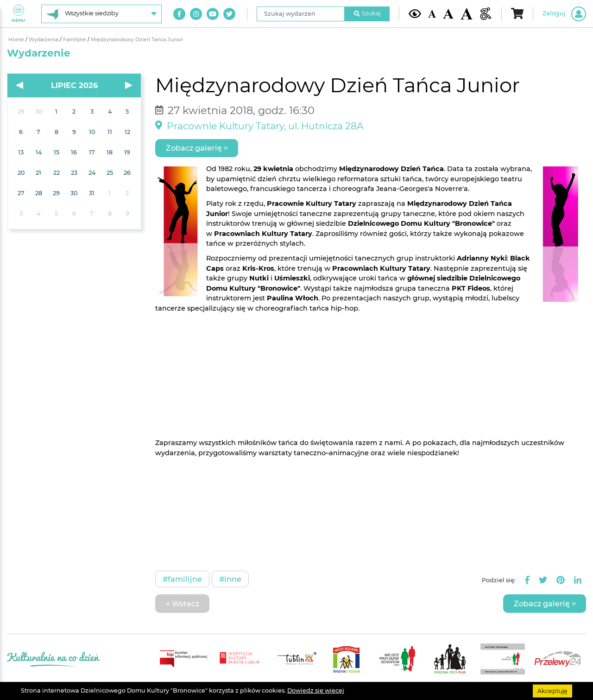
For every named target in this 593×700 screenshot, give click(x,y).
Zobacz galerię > (197, 148)
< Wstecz (183, 604)
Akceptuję (552, 690)
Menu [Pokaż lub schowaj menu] (18, 14)
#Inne (230, 579)
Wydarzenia (44, 40)
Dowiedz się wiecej (316, 690)
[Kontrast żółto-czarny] (415, 13)
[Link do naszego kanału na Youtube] (213, 14)
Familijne (75, 40)
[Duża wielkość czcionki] (467, 14)
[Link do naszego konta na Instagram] (196, 14)
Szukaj (367, 13)
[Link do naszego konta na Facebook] (179, 14)
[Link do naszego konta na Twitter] (229, 14)
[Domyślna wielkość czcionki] (432, 14)
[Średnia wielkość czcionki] (448, 14)
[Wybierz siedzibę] (101, 14)
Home (17, 40)
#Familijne (182, 579)
